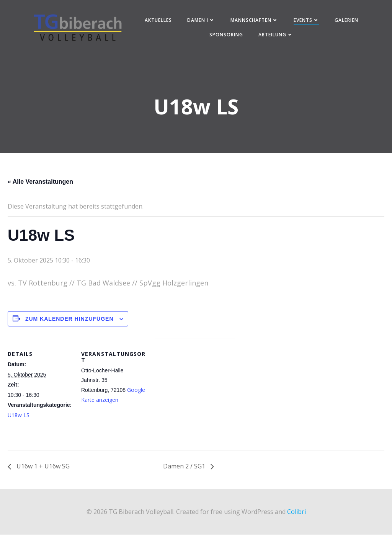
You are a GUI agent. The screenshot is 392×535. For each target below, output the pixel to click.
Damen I (201, 20)
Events (306, 20)
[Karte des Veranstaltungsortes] (195, 392)
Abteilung (276, 35)
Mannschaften (254, 20)
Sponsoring (227, 35)
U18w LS (19, 416)
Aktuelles (158, 20)
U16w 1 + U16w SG (42, 467)
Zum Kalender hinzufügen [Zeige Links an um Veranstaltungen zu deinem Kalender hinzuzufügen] (69, 320)
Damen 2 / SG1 (185, 467)
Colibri (296, 512)
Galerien (346, 20)
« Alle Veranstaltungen (40, 182)
